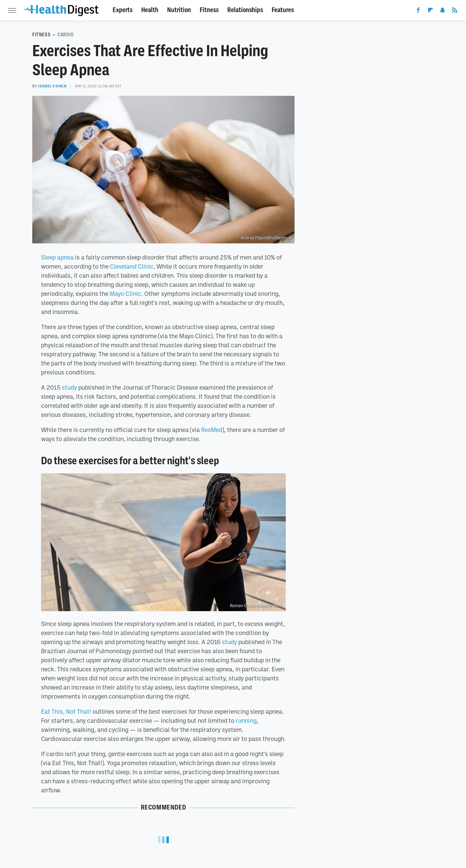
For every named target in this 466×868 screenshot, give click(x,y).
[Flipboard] (430, 11)
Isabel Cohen (52, 86)
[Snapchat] (442, 11)
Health (150, 10)
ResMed (212, 430)
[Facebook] (418, 11)
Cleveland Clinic (132, 266)
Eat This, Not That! (66, 711)
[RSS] (455, 11)
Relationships (245, 10)
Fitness (209, 10)
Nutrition (179, 10)
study (69, 387)
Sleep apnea (57, 257)
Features (283, 10)
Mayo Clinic (125, 293)
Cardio (66, 35)
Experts (123, 10)
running (246, 720)
